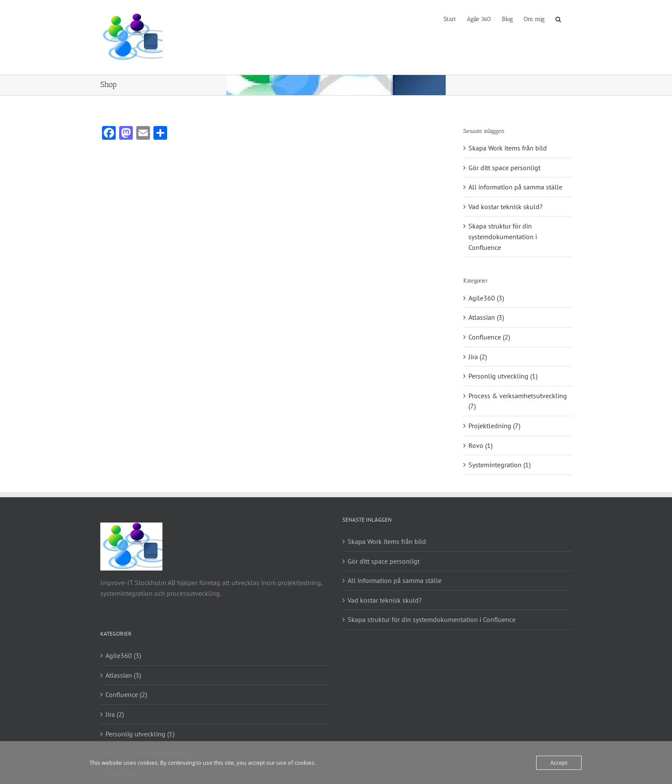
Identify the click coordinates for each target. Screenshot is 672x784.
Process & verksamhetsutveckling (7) (518, 401)
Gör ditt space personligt (504, 168)
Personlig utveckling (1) (503, 376)
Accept (559, 763)
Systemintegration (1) (499, 465)
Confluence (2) (489, 337)
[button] (558, 18)
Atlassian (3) (486, 317)
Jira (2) (478, 357)
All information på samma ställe (515, 187)
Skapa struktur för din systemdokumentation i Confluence (503, 236)
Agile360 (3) (486, 298)
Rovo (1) (480, 445)
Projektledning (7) (494, 426)
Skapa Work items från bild (508, 148)
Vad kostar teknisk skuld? (505, 207)
